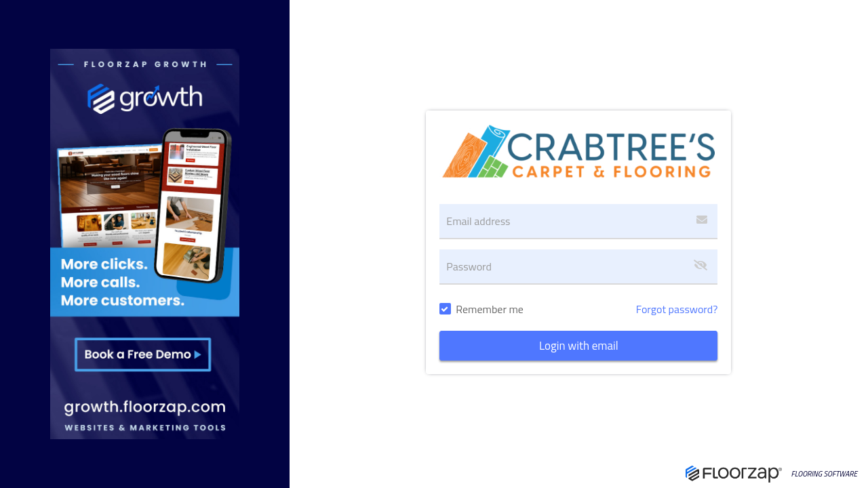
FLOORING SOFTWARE (824, 474)
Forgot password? (677, 309)
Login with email (579, 346)
